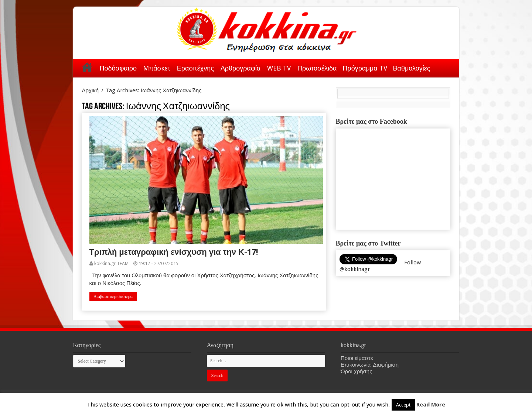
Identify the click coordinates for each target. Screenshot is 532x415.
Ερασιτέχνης (195, 68)
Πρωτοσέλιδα (317, 68)
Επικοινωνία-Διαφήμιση (370, 365)
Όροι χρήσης (356, 371)
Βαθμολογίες (412, 68)
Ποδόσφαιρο (118, 68)
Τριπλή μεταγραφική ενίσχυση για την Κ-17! (174, 252)
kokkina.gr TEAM (111, 263)
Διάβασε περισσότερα (113, 296)
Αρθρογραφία (241, 68)
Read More (431, 405)
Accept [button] (403, 405)
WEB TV (279, 68)
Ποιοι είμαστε (357, 358)
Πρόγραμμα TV (365, 68)
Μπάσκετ (157, 68)
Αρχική (87, 67)
